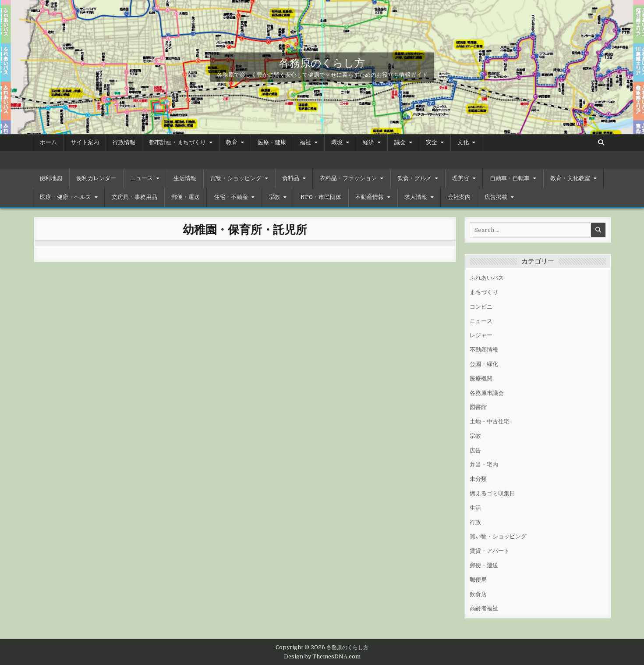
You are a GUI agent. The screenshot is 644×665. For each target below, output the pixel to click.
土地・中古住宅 (490, 421)
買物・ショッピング (236, 178)
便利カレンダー (96, 178)
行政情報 (124, 142)
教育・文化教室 (570, 178)
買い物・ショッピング (498, 536)
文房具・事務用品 (134, 197)
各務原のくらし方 (322, 62)
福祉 (305, 142)
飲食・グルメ (414, 178)
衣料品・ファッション (348, 178)
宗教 (274, 197)
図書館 (478, 407)
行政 (475, 522)
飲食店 (478, 594)
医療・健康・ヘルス (65, 197)
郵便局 (478, 580)
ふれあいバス (487, 278)
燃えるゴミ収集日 (492, 493)
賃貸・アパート (490, 551)
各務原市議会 (487, 393)
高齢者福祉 (484, 608)
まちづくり (484, 292)
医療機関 (481, 379)
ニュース (142, 178)
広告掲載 (496, 197)
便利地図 (51, 178)
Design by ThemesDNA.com (322, 657)
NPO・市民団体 (321, 197)
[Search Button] (601, 142)
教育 (232, 142)
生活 (475, 508)
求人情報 (416, 197)
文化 (463, 142)
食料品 (291, 178)
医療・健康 (272, 142)
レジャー (481, 335)
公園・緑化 (484, 364)
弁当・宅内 (484, 464)
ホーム (48, 142)
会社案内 (459, 197)
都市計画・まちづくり (177, 142)
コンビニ (481, 307)
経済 (368, 142)
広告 (475, 450)
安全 (432, 142)
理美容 (461, 178)
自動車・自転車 (510, 178)
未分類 (478, 479)
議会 (400, 142)
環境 (337, 142)
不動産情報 (370, 197)
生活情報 (185, 178)
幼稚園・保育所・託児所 (245, 229)
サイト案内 (85, 142)
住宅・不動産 (231, 197)
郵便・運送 (186, 197)
